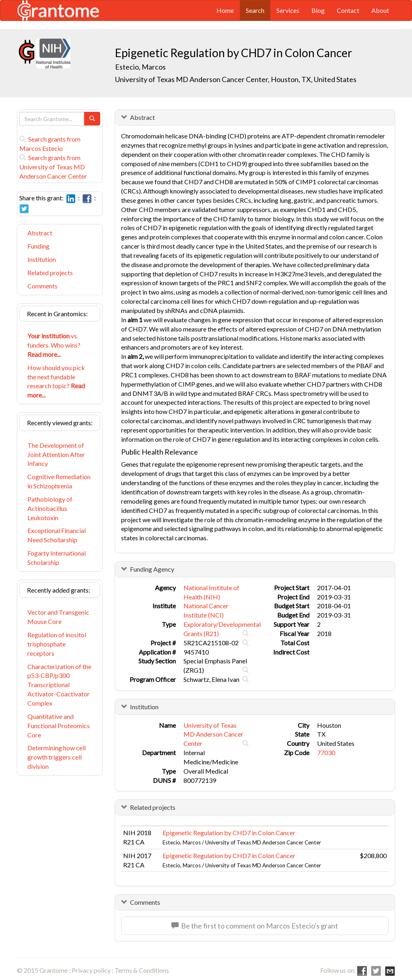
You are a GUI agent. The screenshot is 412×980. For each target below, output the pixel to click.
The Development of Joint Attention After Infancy (56, 454)
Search (255, 10)
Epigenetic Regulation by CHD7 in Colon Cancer (229, 833)
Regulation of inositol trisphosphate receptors (57, 644)
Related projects (50, 273)
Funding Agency (152, 569)
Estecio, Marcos (141, 67)
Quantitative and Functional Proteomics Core (59, 726)
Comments (42, 286)
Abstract (40, 233)
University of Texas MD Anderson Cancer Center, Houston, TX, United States (236, 79)
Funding (38, 246)
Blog (318, 10)
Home (225, 10)
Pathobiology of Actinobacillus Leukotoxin (50, 508)
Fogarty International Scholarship (57, 558)
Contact (348, 10)
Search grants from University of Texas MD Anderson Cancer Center (53, 167)
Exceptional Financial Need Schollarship (57, 535)
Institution (42, 259)
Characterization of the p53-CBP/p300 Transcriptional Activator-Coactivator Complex (59, 685)
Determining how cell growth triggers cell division (57, 757)
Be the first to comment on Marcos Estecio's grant (255, 926)
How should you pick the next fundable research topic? (56, 381)
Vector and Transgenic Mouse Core (58, 617)
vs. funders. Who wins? (54, 345)
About (380, 10)
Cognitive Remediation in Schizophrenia (59, 481)
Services (288, 10)
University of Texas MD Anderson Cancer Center (213, 734)
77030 (326, 752)
